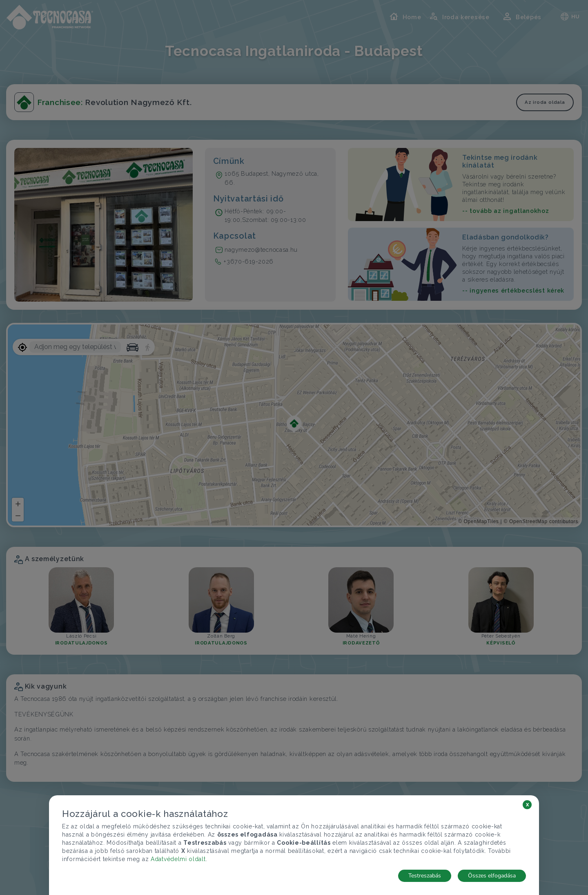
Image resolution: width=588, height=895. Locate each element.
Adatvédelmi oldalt (178, 859)
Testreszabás (425, 876)
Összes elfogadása (492, 876)
